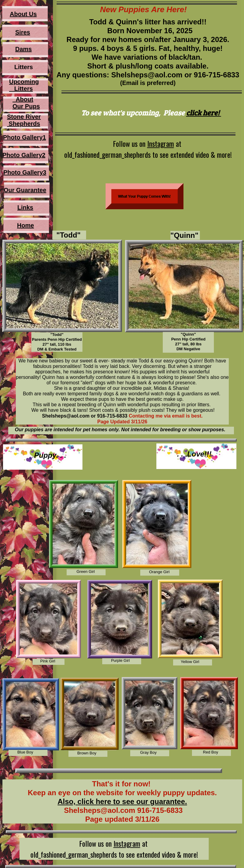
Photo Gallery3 (25, 172)
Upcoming (24, 82)
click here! (204, 113)
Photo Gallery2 (24, 155)
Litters (21, 89)
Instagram (161, 143)
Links (25, 207)
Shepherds (24, 124)
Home (26, 225)
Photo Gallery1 (24, 137)
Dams (23, 49)
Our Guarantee (25, 190)
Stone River (24, 117)
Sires (23, 32)
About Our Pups (26, 103)
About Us (23, 14)
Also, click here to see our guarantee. (122, 801)
